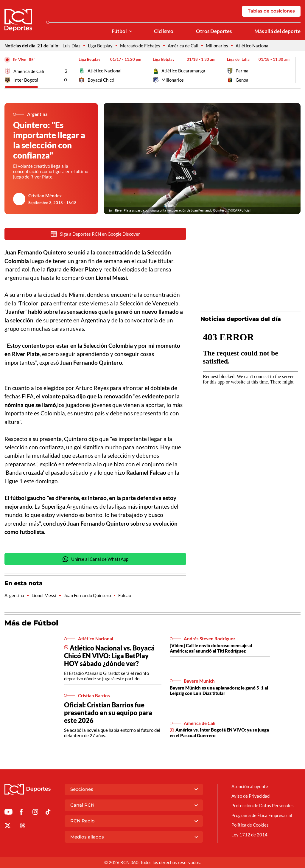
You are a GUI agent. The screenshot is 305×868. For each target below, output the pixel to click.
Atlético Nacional (253, 46)
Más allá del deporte (277, 31)
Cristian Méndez (45, 195)
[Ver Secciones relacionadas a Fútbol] (131, 31)
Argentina (14, 596)
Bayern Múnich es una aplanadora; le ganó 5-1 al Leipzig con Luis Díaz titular (219, 691)
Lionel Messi (44, 596)
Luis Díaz (71, 46)
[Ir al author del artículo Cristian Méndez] (19, 199)
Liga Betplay (100, 46)
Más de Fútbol (31, 624)
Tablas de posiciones (271, 11)
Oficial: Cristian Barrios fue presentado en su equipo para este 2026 (108, 713)
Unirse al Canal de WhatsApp (95, 560)
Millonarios (217, 46)
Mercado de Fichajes (140, 46)
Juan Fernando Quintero (87, 596)
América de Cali (183, 46)
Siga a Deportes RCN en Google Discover (95, 234)
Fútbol (119, 31)
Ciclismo (164, 31)
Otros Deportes (214, 31)
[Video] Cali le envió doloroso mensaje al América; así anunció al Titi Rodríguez (211, 649)
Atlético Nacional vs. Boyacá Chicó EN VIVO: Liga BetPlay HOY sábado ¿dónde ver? (109, 656)
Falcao (125, 596)
